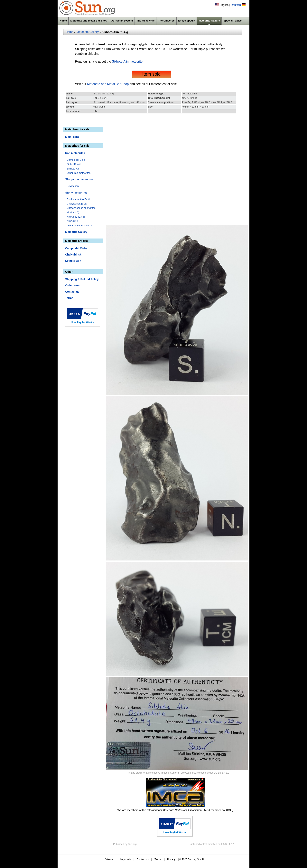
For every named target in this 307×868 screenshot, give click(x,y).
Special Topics (233, 21)
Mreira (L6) (73, 212)
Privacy (171, 859)
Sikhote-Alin (74, 169)
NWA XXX (72, 221)
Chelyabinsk (73, 255)
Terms (69, 298)
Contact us (72, 292)
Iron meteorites (75, 153)
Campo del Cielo (76, 160)
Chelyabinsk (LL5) (77, 204)
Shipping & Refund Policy (82, 279)
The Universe (166, 21)
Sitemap (110, 859)
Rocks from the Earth (79, 199)
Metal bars (72, 137)
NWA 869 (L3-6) (76, 217)
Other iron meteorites (79, 173)
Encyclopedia (187, 21)
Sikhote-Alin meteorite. (128, 61)
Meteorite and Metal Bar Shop (89, 21)
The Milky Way (145, 21)
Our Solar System (122, 21)
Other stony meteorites (79, 226)
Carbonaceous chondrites (81, 208)
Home (63, 21)
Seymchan (73, 186)
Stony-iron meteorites (79, 179)
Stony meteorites (76, 193)
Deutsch (236, 5)
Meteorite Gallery (209, 21)
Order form (72, 285)
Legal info (125, 859)
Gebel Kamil (74, 164)
